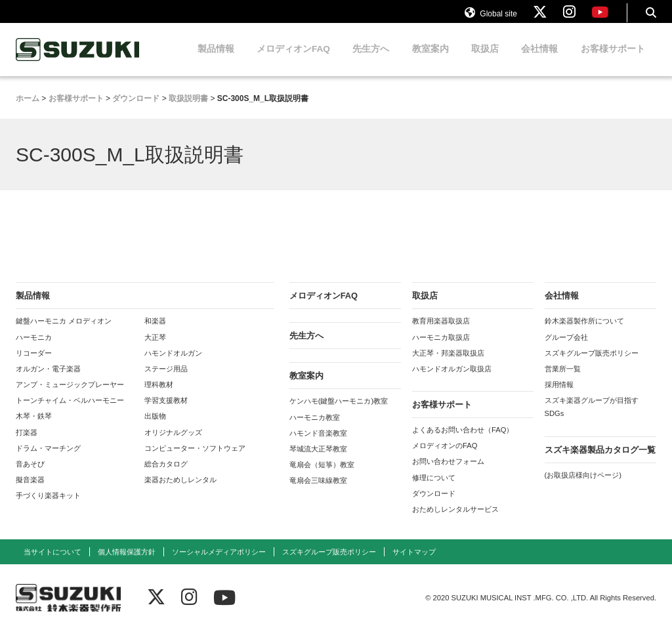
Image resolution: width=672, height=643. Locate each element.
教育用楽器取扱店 (441, 333)
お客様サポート (613, 61)
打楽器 (27, 444)
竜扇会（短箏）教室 (322, 476)
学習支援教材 (166, 412)
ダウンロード (434, 505)
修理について (434, 489)
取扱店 (485, 61)
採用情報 (559, 396)
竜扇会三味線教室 (318, 492)
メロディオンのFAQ (445, 457)
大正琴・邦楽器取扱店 (448, 364)
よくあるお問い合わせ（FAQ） (463, 442)
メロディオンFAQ (293, 61)
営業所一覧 (563, 381)
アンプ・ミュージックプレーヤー (70, 396)
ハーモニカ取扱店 (441, 348)
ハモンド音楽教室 (318, 444)
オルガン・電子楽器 (48, 381)
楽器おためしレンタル (180, 491)
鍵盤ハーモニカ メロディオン (64, 333)
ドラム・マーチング (48, 459)
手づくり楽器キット (48, 507)
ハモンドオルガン (173, 364)
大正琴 (155, 348)
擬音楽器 (30, 491)
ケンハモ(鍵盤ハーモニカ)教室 (339, 413)
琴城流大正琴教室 (318, 461)
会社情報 (539, 61)
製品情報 (216, 61)
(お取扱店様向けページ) (583, 486)
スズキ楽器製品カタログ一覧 (600, 461)
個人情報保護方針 (127, 564)
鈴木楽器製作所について (584, 333)
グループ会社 (566, 348)
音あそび (30, 476)
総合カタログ (166, 476)
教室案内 (430, 61)
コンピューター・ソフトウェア (195, 459)
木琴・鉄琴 (34, 428)
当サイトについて (52, 564)
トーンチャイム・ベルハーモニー (70, 412)
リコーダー (34, 364)
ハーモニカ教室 (315, 428)
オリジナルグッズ (173, 444)
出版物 (155, 428)
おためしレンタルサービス (455, 521)
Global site (491, 18)
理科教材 (159, 396)
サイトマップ (414, 564)
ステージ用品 (166, 381)
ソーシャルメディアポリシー (219, 564)
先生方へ (371, 61)
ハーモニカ (34, 348)
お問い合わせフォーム (448, 473)
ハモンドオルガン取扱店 (452, 381)
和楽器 (155, 333)
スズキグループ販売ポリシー (592, 364)
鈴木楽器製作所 (78, 61)
